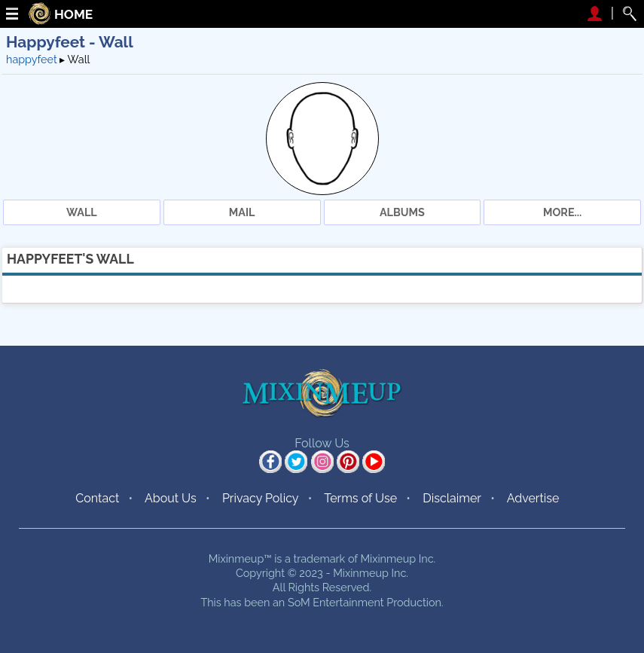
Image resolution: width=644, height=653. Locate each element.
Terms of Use (360, 498)
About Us (171, 498)
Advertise (533, 498)
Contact (97, 498)
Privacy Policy (261, 498)
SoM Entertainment (336, 602)
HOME (73, 15)
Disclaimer (452, 498)
